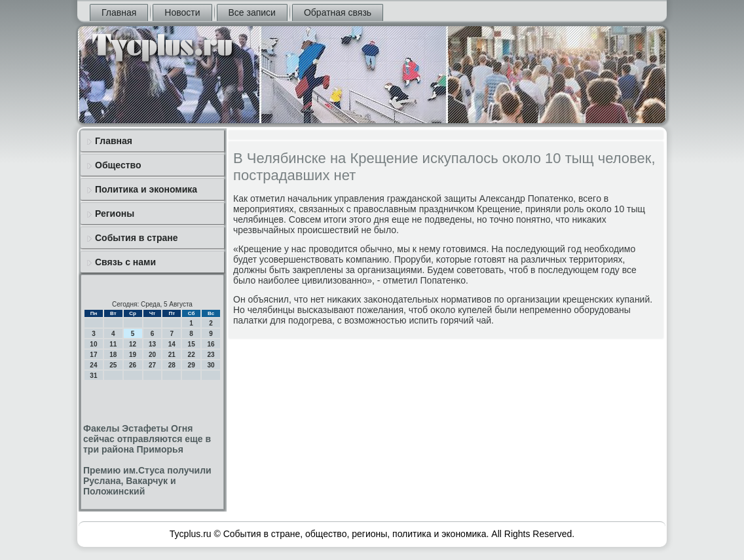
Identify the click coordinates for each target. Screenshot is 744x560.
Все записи (252, 12)
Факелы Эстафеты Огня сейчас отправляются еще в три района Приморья (147, 439)
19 (133, 355)
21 (172, 355)
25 (113, 365)
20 (152, 355)
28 (172, 365)
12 (133, 344)
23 (211, 355)
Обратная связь (338, 12)
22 (192, 355)
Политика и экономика (146, 189)
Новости (182, 12)
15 (192, 344)
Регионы (115, 214)
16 (211, 344)
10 (93, 344)
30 (211, 365)
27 (152, 365)
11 (113, 344)
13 (152, 344)
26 (133, 365)
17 (93, 355)
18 (113, 355)
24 (93, 365)
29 (192, 365)
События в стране (137, 238)
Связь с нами (125, 262)
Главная (119, 12)
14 (172, 344)
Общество (118, 165)
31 (93, 376)
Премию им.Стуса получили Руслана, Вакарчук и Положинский (147, 481)
